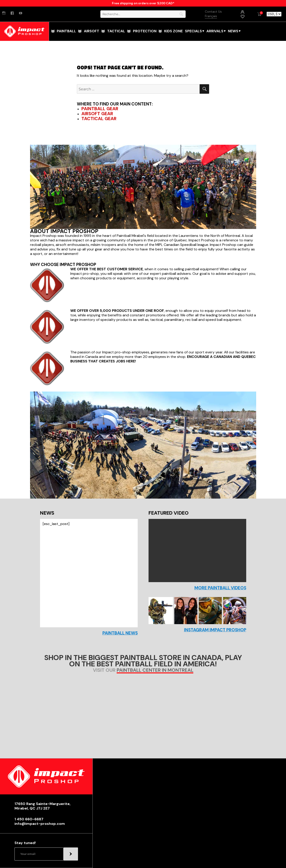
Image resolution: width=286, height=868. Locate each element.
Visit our (143, 671)
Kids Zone (173, 31)
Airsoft (92, 31)
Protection (145, 31)
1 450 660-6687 (29, 819)
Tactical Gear (99, 119)
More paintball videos (220, 588)
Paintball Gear (100, 109)
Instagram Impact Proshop (215, 630)
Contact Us (213, 12)
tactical (116, 31)
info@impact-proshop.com (40, 824)
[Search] (143, 14)
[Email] (39, 854)
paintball (66, 31)
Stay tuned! (25, 843)
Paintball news (120, 633)
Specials (193, 31)
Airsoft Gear (97, 114)
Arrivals (215, 31)
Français (211, 16)
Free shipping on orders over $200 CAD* (143, 3)
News (233, 31)
